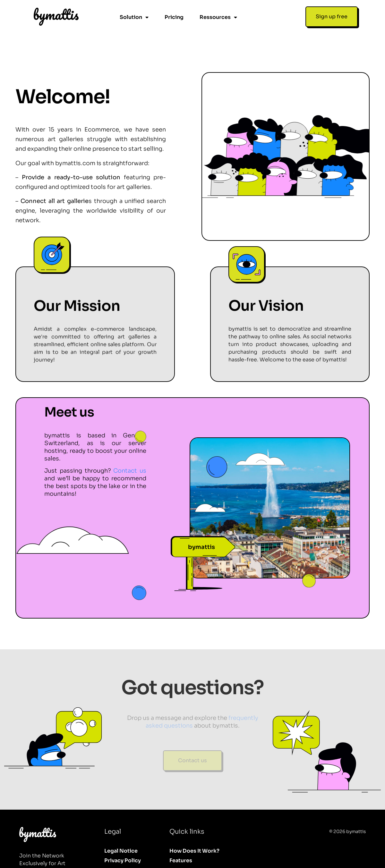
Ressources (218, 17)
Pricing (174, 17)
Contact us (130, 446)
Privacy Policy (123, 836)
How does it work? (194, 826)
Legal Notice (121, 826)
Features (181, 836)
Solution (134, 17)
